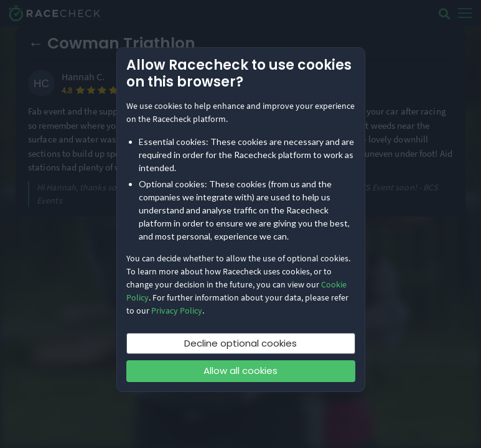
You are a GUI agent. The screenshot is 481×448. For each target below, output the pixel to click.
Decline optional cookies (240, 343)
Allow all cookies (240, 371)
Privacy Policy (177, 310)
